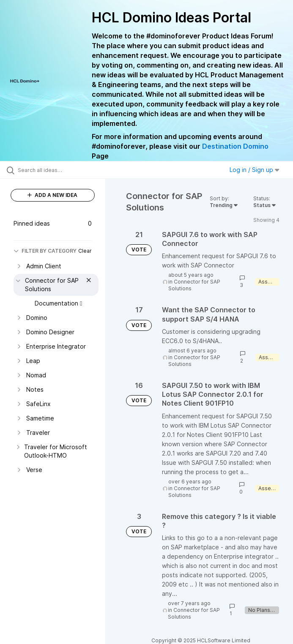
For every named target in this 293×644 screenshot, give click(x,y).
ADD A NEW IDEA (52, 195)
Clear (85, 251)
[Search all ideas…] (57, 170)
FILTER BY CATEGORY (45, 251)
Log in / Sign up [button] (255, 170)
